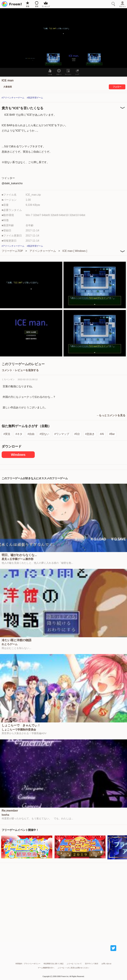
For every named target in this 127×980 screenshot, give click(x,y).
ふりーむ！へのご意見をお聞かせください (73, 968)
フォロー (117, 87)
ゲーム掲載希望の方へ (46, 968)
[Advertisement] (63, 901)
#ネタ (19, 434)
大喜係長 (8, 87)
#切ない (44, 434)
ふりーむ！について (74, 964)
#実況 (7, 434)
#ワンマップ (62, 434)
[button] (33, 59)
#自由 (31, 434)
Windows (18, 455)
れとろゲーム (10, 644)
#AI (102, 434)
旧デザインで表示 (92, 964)
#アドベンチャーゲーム (13, 98)
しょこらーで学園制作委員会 (19, 730)
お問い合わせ (106, 964)
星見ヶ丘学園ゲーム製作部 (18, 559)
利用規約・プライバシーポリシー (28, 964)
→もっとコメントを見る (111, 415)
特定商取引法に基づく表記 (54, 964)
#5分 (77, 434)
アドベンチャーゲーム (43, 251)
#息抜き (90, 434)
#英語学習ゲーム (35, 98)
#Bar (112, 434)
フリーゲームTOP (12, 251)
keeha (5, 815)
